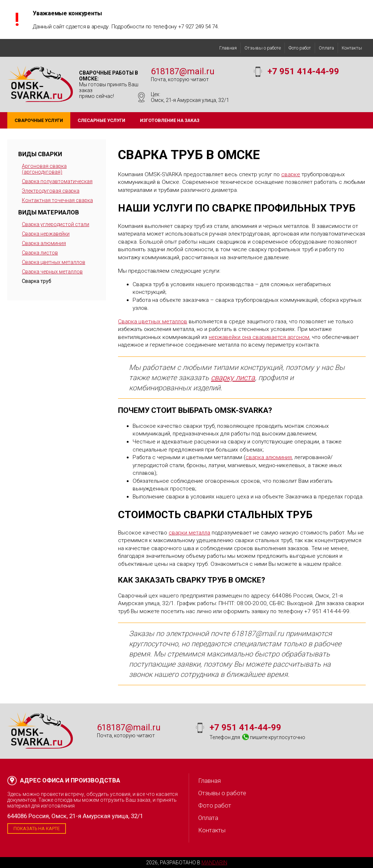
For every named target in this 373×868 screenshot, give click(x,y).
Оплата (326, 48)
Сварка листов (40, 253)
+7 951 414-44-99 (303, 71)
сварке (291, 174)
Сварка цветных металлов (54, 262)
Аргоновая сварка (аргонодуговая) (44, 169)
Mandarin (214, 863)
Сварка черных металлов (52, 272)
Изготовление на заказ (170, 120)
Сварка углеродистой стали (56, 224)
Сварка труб (37, 281)
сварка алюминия (269, 457)
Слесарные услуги (101, 120)
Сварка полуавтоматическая (57, 181)
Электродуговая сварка (51, 191)
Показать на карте (37, 828)
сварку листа (233, 378)
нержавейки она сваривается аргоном (259, 337)
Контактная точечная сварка (57, 200)
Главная (228, 48)
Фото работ (300, 48)
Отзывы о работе (263, 48)
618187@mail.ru (183, 71)
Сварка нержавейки (46, 234)
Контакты (352, 48)
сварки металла (189, 533)
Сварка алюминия (44, 243)
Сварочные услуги (39, 120)
